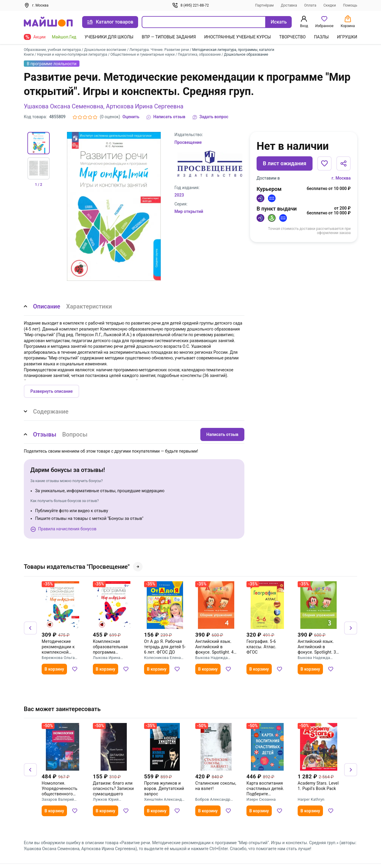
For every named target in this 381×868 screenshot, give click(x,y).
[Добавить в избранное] (324, 163)
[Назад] (30, 628)
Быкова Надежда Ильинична (211, 658)
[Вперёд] (351, 628)
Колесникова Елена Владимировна (163, 658)
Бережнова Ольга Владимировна (58, 658)
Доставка (289, 5)
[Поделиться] (343, 163)
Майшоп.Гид (64, 37)
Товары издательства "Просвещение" (83, 567)
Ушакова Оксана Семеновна (64, 106)
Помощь (350, 5)
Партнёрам (264, 5)
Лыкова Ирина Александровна (107, 658)
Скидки (330, 5)
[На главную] (48, 22)
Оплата (310, 5)
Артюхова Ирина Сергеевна (145, 106)
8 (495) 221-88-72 (190, 5)
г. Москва (341, 178)
